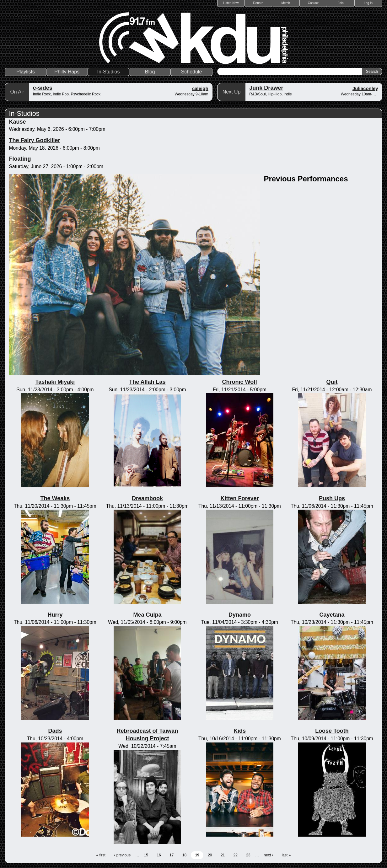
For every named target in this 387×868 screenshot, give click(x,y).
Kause (17, 122)
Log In (368, 3)
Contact (313, 3)
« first (101, 855)
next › (268, 855)
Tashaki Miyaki (55, 382)
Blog (150, 72)
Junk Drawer (266, 88)
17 (172, 855)
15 (146, 855)
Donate (258, 3)
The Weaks (55, 498)
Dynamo (240, 615)
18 (184, 855)
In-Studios (109, 72)
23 (248, 855)
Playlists (26, 72)
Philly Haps (67, 72)
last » (286, 855)
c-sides (43, 88)
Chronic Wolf (240, 382)
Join (341, 3)
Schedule (192, 72)
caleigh (200, 88)
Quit (332, 382)
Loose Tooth (332, 731)
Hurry (55, 615)
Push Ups (332, 498)
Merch (286, 3)
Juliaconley (365, 88)
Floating (20, 159)
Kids (240, 731)
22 (236, 855)
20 (210, 855)
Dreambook (147, 498)
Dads (55, 731)
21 (223, 855)
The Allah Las (147, 382)
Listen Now (231, 3)
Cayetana (332, 615)
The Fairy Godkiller (34, 140)
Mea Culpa (147, 615)
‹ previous (122, 855)
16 (159, 855)
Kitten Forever (239, 498)
